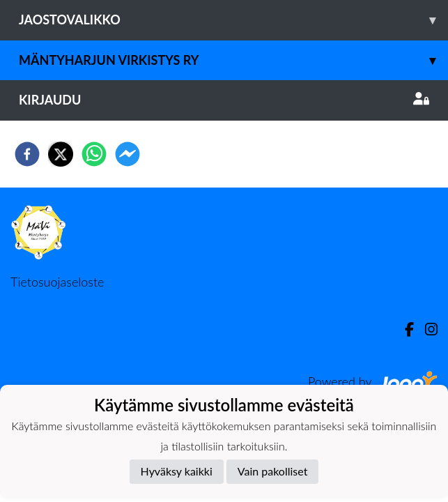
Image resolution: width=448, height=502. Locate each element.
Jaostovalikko (233, 20)
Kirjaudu (224, 100)
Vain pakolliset (273, 471)
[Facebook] (404, 329)
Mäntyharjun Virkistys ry (233, 60)
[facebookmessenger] (128, 154)
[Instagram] (426, 329)
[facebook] (27, 154)
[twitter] (61, 154)
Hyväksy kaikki (177, 471)
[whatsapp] (94, 154)
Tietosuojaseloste (57, 282)
